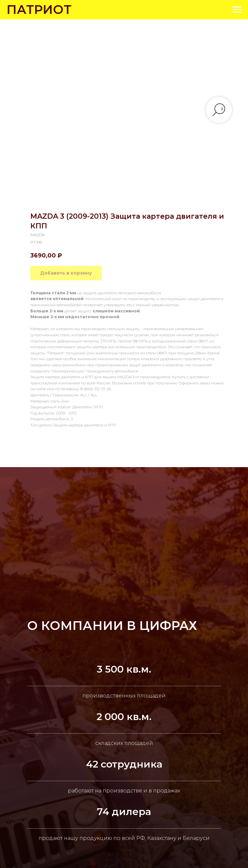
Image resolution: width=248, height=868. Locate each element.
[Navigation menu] (237, 10)
